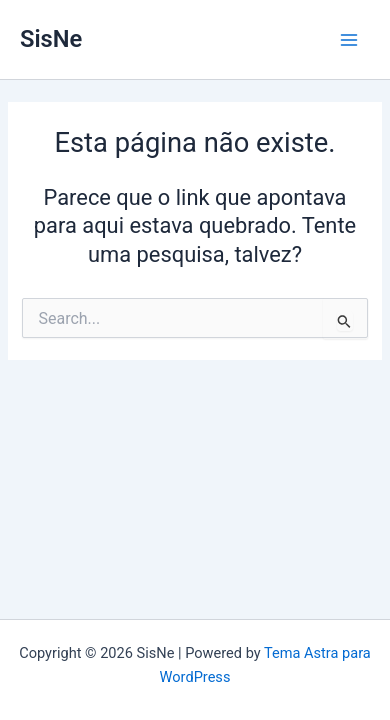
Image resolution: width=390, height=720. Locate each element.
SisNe (51, 39)
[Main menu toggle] (349, 40)
